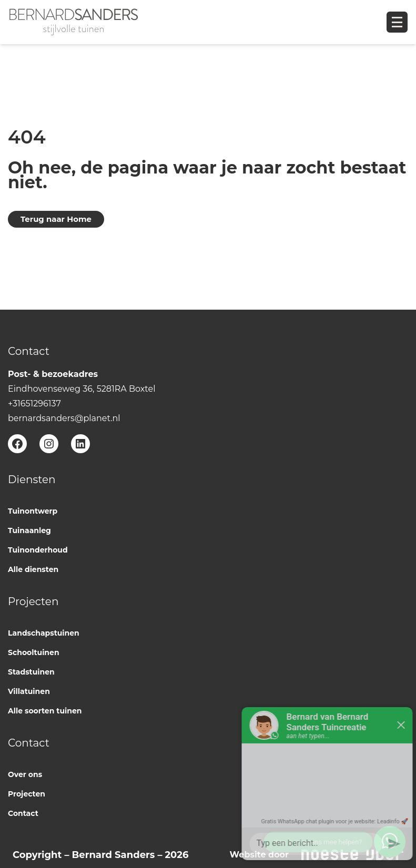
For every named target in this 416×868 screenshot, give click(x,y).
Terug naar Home (56, 219)
